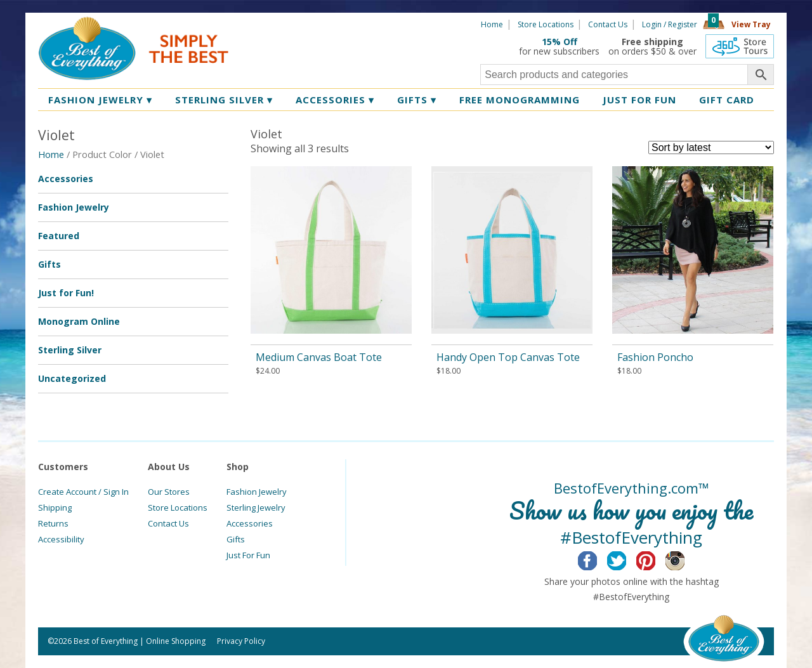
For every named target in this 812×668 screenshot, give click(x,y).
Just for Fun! (66, 293)
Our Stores (169, 492)
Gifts (417, 100)
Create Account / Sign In (83, 492)
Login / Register (670, 24)
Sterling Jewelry (256, 508)
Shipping (55, 508)
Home (492, 24)
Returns (53, 523)
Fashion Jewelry (100, 100)
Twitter (626, 559)
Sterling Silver (224, 100)
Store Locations (546, 24)
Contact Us (608, 24)
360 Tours (740, 46)
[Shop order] (711, 147)
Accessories (335, 100)
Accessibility (61, 539)
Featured (59, 236)
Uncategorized (72, 378)
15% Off (560, 42)
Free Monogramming (520, 100)
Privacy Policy (241, 641)
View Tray (751, 24)
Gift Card (727, 100)
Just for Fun (639, 100)
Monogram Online (79, 321)
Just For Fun (248, 555)
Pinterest (656, 559)
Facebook (597, 559)
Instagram (685, 559)
